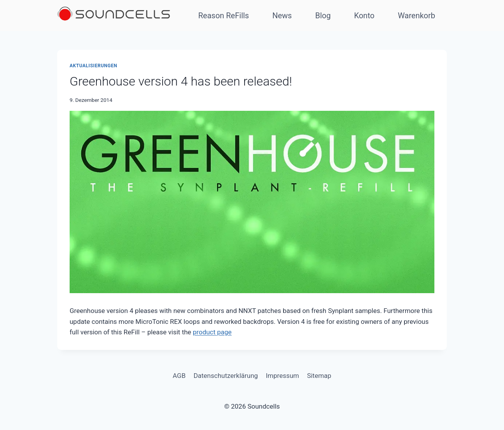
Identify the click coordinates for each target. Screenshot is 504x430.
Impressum (282, 376)
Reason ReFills (224, 16)
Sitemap (319, 376)
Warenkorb (416, 16)
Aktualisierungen (94, 66)
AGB (179, 376)
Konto (364, 16)
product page (212, 332)
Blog (323, 16)
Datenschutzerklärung (226, 376)
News (282, 16)
